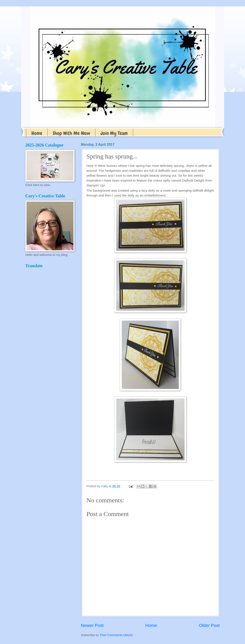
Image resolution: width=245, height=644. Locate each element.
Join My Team (114, 133)
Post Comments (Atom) (117, 635)
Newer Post (92, 625)
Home (37, 133)
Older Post (209, 625)
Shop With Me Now (71, 133)
